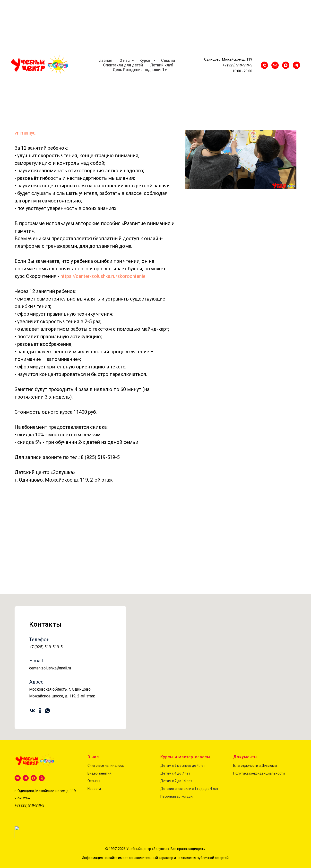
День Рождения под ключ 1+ (140, 70)
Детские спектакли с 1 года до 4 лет (189, 789)
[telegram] (26, 778)
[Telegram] (296, 65)
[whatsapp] (48, 709)
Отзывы (94, 781)
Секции (168, 60)
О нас (125, 60)
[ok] (41, 709)
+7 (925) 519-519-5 (237, 65)
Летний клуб (162, 65)
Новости (94, 789)
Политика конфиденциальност (258, 773)
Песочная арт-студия (177, 796)
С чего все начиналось (106, 766)
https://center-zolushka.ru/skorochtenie (103, 276)
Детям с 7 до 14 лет (176, 781)
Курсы (146, 60)
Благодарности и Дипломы (255, 766)
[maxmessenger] (286, 65)
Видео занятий (99, 773)
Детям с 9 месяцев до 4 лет (183, 766)
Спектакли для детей (123, 65)
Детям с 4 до (171, 773)
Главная (105, 60)
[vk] (34, 709)
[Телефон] (264, 65)
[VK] (275, 65)
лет (187, 773)
